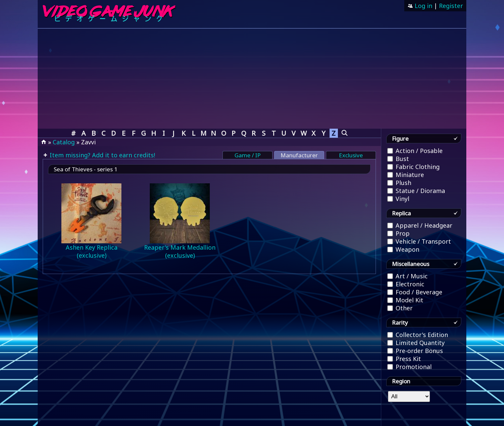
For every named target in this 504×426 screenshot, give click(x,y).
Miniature (406, 175)
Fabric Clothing (413, 167)
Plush (399, 183)
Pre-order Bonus (415, 351)
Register (451, 6)
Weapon (403, 249)
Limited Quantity (416, 343)
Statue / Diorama (416, 191)
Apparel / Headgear (420, 225)
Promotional (409, 367)
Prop (398, 233)
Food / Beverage (415, 292)
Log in (423, 6)
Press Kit (404, 359)
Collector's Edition (418, 335)
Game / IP (247, 155)
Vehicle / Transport (419, 241)
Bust (398, 159)
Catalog (64, 142)
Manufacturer (299, 155)
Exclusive (351, 155)
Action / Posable (415, 151)
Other (400, 308)
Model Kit (405, 300)
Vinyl (398, 199)
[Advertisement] (252, 79)
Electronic (406, 284)
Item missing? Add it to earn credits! (102, 155)
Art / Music (407, 276)
